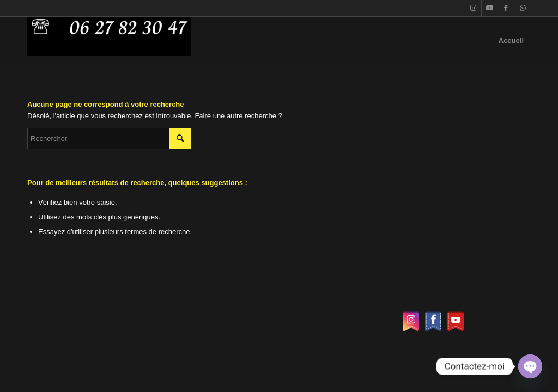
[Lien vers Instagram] (473, 8)
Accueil (511, 41)
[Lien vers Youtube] (490, 8)
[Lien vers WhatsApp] (523, 8)
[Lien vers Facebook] (506, 8)
